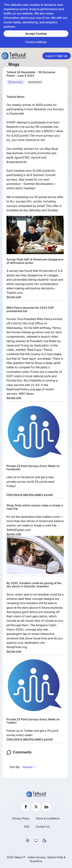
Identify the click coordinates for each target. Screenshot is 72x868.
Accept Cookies (36, 34)
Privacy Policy (21, 818)
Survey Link (14, 297)
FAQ (27, 827)
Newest (28, 767)
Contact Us (43, 827)
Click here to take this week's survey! (30, 495)
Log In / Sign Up (57, 56)
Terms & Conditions (48, 818)
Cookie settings (36, 42)
